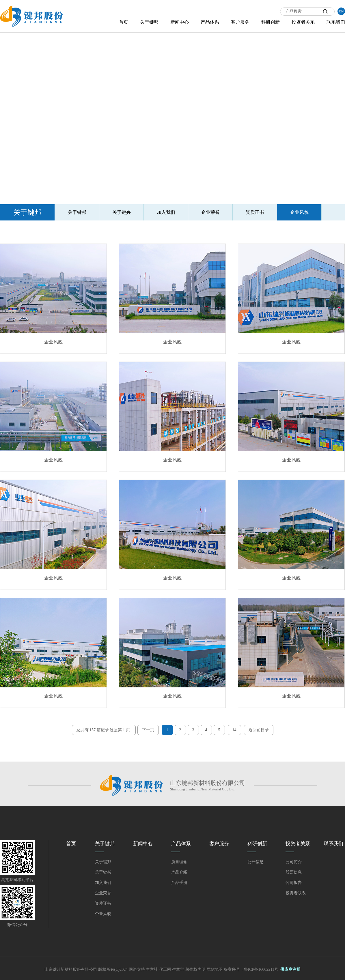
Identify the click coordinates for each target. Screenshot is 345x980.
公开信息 (256, 862)
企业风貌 (299, 212)
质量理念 (179, 862)
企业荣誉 (210, 212)
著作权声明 (195, 969)
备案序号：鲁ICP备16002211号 (251, 969)
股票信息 (294, 872)
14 (234, 730)
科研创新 (271, 22)
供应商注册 (290, 969)
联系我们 (336, 22)
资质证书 (255, 212)
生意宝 (178, 969)
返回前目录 (259, 730)
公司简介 (294, 862)
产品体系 (210, 22)
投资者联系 (296, 893)
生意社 (152, 969)
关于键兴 (122, 212)
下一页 (148, 730)
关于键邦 (149, 22)
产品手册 (179, 883)
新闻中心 (180, 22)
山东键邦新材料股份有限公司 (71, 969)
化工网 (165, 969)
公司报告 (294, 883)
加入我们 (166, 212)
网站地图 (215, 969)
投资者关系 (303, 22)
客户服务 (240, 22)
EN (341, 11)
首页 (124, 22)
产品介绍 (179, 872)
